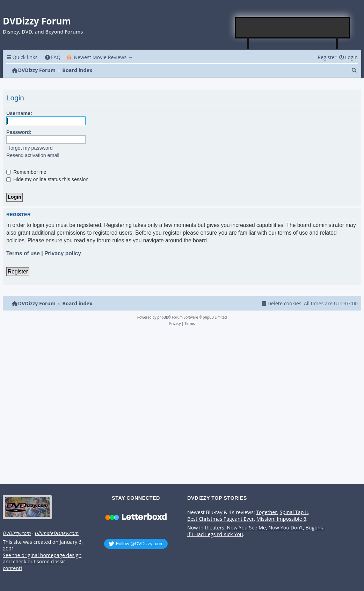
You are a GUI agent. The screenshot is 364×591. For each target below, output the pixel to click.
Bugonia (315, 528)
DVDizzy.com (17, 533)
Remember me (26, 172)
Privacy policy (63, 253)
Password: (19, 132)
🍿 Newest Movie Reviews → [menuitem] (99, 57)
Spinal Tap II (294, 512)
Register (18, 272)
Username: (19, 113)
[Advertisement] (293, 28)
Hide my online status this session (47, 179)
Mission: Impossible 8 (281, 519)
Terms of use (23, 253)
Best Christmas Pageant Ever (221, 519)
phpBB (163, 317)
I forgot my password (30, 148)
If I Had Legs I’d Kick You (215, 534)
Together (267, 512)
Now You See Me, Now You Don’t (265, 528)
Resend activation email (33, 155)
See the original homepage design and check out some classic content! (42, 562)
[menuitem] (53, 57)
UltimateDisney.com (57, 533)
